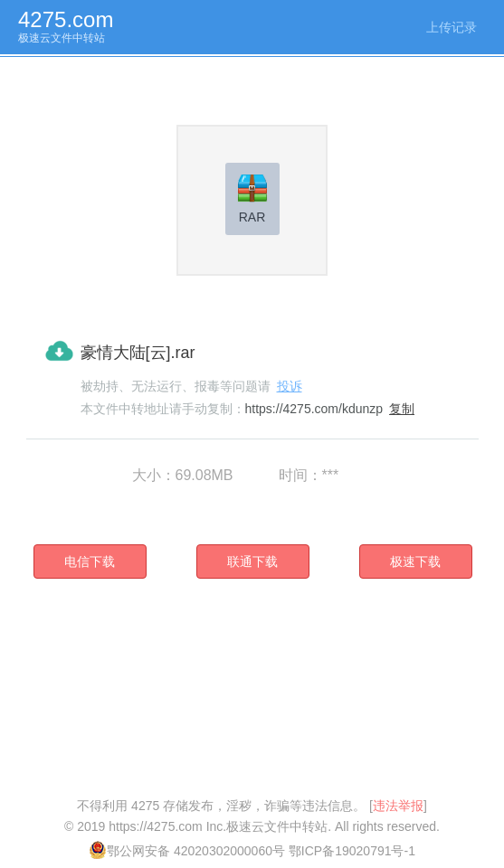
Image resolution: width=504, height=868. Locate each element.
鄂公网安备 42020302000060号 (187, 851)
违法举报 (398, 806)
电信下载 (90, 561)
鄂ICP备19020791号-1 (352, 851)
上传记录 (452, 27)
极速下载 (415, 561)
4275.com (66, 19)
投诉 (290, 386)
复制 (402, 409)
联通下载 (252, 561)
